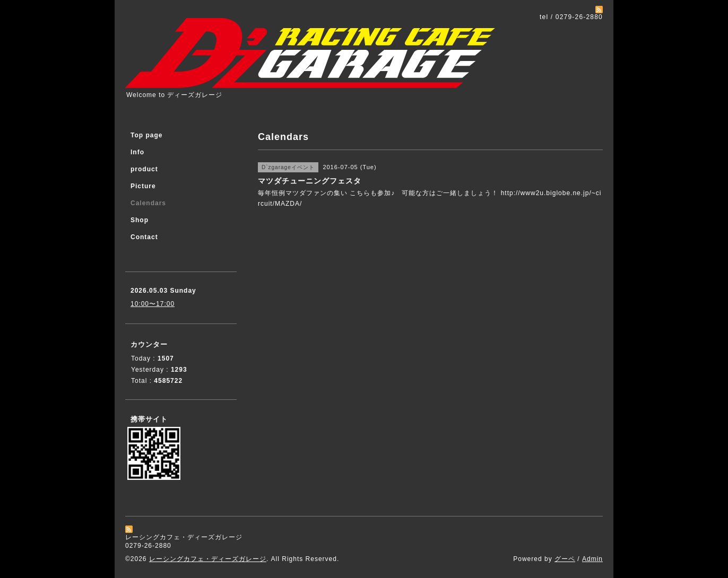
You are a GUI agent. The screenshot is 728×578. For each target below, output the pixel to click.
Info (137, 152)
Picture (143, 186)
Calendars (148, 203)
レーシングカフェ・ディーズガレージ (208, 559)
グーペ (565, 559)
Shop (140, 220)
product (144, 169)
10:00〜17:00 (153, 304)
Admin (592, 559)
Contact (144, 237)
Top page (146, 135)
